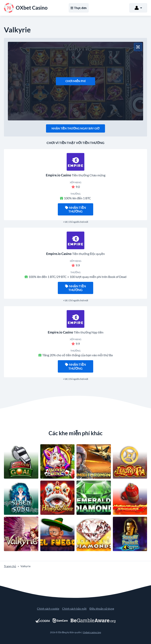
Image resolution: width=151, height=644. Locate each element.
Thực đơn (79, 8)
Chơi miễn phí (75, 81)
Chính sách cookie (48, 609)
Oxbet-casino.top (92, 632)
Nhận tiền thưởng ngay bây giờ (75, 128)
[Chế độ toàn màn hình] (138, 47)
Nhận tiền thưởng (75, 209)
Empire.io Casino (58, 175)
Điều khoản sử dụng (102, 609)
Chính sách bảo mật (74, 609)
